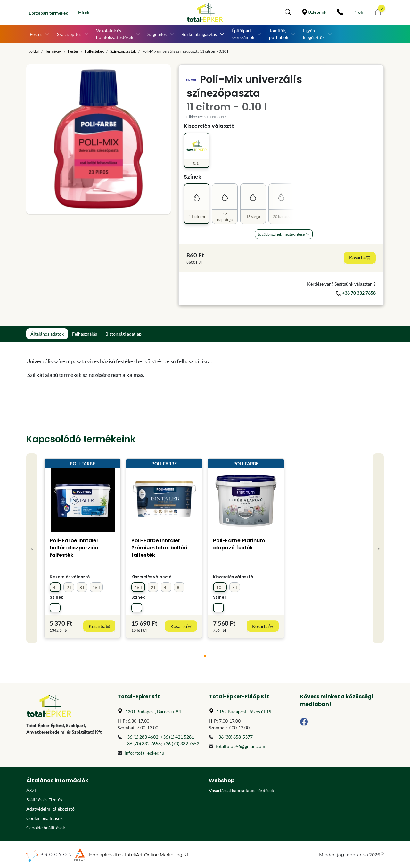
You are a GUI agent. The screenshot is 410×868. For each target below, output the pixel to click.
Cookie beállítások (45, 818)
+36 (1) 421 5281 (177, 737)
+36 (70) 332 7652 (181, 744)
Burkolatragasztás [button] (199, 34)
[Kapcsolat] (340, 12)
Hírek (84, 12)
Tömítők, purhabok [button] (279, 34)
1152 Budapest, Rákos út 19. (244, 712)
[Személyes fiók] (359, 12)
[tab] (205, 656)
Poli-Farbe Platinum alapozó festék (239, 544)
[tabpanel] (159, 368)
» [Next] (378, 548)
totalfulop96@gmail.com (241, 746)
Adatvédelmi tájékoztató (50, 809)
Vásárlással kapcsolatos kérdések (241, 790)
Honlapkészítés (106, 855)
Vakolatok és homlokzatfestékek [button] (115, 34)
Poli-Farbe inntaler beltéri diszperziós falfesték (74, 548)
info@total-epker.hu (144, 753)
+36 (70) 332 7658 (143, 744)
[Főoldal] (205, 12)
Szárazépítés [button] (69, 34)
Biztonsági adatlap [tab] (123, 334)
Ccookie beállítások (46, 827)
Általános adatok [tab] (47, 334)
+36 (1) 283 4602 (141, 737)
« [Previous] (32, 548)
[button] (288, 12)
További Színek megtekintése (281, 234)
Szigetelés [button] (157, 34)
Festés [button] (36, 34)
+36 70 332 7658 (356, 293)
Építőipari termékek (48, 13)
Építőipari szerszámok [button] (243, 34)
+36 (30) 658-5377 (234, 737)
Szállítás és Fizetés (44, 800)
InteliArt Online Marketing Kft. (158, 855)
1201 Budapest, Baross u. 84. (154, 712)
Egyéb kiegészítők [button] (314, 34)
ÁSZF (32, 790)
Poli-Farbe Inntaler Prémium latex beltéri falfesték (159, 548)
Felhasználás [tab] (85, 334)
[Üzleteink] (314, 12)
